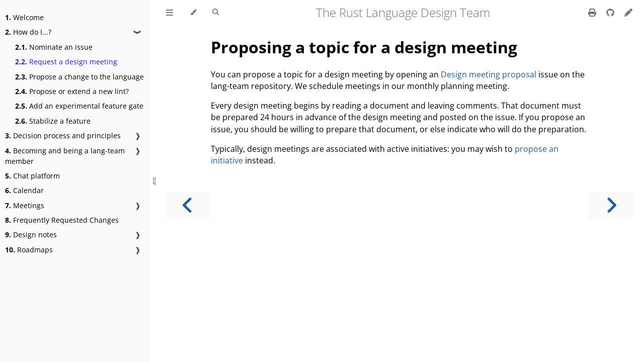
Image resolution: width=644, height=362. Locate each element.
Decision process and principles (63, 135)
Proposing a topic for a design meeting (364, 47)
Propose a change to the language (79, 77)
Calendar (24, 190)
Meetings (25, 205)
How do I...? (28, 32)
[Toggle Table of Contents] (170, 13)
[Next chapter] (611, 205)
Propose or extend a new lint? (72, 91)
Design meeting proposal (489, 74)
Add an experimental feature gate (79, 106)
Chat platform (32, 176)
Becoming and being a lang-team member (65, 156)
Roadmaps (29, 250)
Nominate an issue (54, 47)
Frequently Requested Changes (62, 220)
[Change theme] (193, 13)
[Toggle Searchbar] (216, 13)
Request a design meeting (66, 62)
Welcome (24, 17)
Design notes (31, 235)
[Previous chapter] (188, 205)
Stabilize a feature (53, 121)
